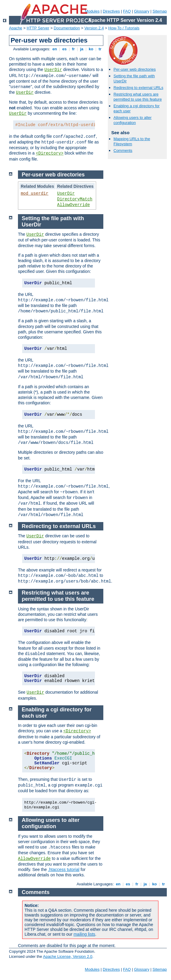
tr (100, 49)
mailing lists (84, 934)
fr (74, 49)
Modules (92, 11)
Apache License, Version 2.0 (68, 956)
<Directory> (49, 153)
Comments (123, 151)
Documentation (67, 28)
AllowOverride (74, 205)
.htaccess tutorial (64, 869)
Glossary (142, 11)
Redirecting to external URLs (138, 88)
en (55, 49)
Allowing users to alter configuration (133, 120)
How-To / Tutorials (124, 28)
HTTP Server (38, 28)
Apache (16, 28)
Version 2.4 (94, 28)
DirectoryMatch (75, 199)
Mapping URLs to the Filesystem (132, 141)
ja (82, 49)
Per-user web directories (135, 69)
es (64, 49)
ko (91, 49)
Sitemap (160, 11)
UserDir (53, 70)
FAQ (127, 11)
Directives (111, 11)
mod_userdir (34, 193)
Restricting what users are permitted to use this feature (138, 97)
